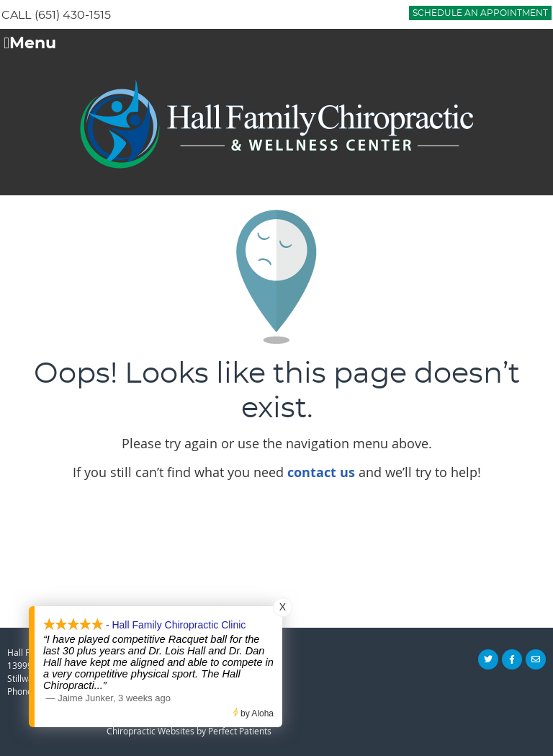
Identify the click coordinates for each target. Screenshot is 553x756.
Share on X (488, 659)
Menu (30, 44)
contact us (321, 472)
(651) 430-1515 (73, 15)
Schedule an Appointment (480, 13)
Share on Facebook (512, 659)
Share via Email (536, 659)
